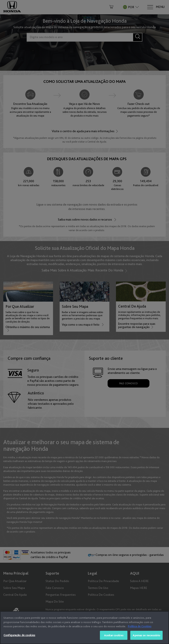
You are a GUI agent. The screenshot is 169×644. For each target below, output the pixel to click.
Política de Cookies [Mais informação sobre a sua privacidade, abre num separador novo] (140, 634)
